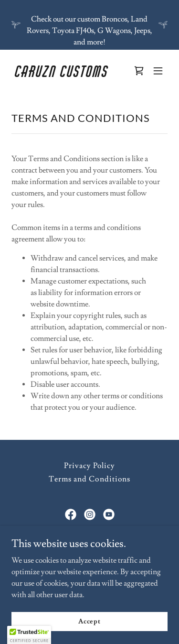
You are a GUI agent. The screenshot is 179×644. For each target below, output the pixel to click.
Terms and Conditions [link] (89, 479)
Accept (89, 621)
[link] (66, 75)
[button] (158, 71)
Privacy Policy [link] (89, 466)
